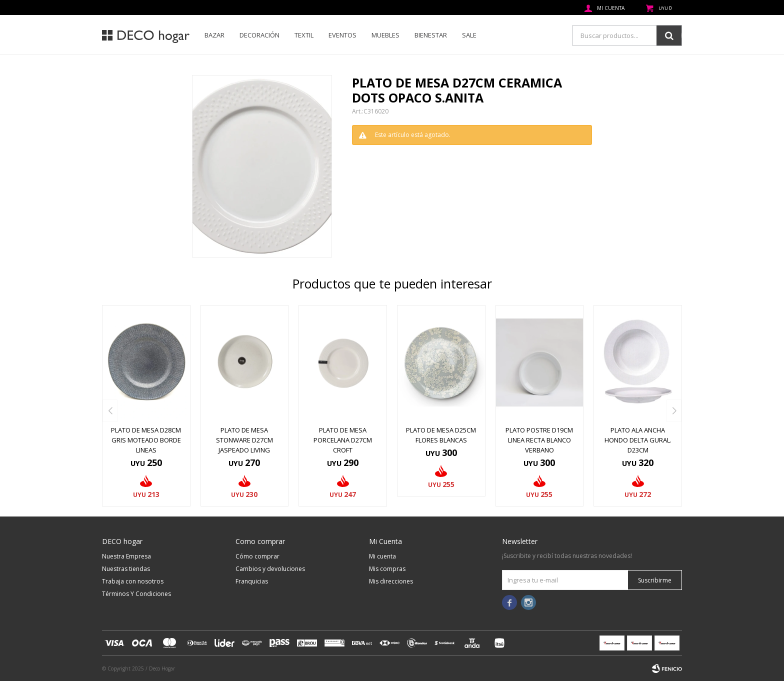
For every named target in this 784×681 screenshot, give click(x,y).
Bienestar (431, 35)
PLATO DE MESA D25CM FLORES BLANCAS (441, 435)
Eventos (342, 35)
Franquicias (252, 581)
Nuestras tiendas (126, 569)
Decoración (259, 35)
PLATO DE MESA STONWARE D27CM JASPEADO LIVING (244, 440)
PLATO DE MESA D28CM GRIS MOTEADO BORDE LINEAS (146, 440)
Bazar (214, 35)
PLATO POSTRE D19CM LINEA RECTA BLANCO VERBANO (539, 440)
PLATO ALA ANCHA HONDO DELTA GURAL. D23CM (638, 440)
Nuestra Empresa (126, 556)
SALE (469, 35)
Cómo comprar (257, 556)
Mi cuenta (382, 556)
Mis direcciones (391, 581)
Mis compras (387, 569)
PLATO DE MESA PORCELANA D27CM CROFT (343, 440)
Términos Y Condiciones (136, 594)
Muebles (385, 35)
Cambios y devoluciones (270, 569)
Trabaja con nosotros (133, 581)
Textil (304, 35)
